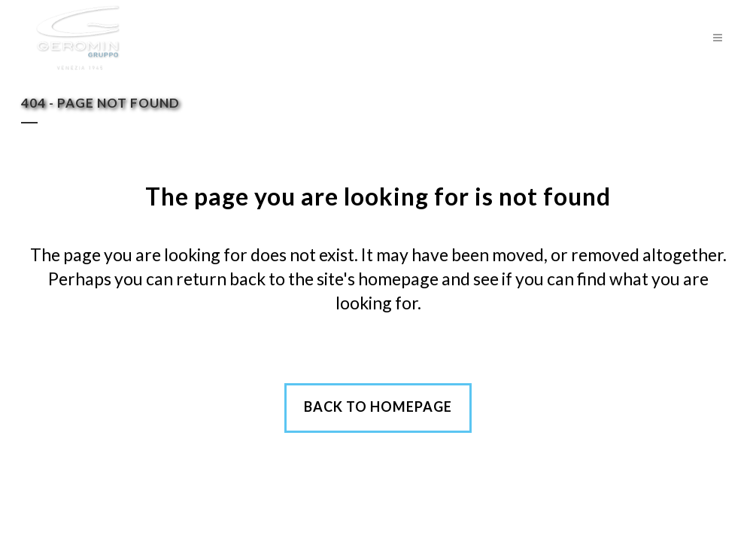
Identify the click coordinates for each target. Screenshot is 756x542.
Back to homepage (378, 406)
